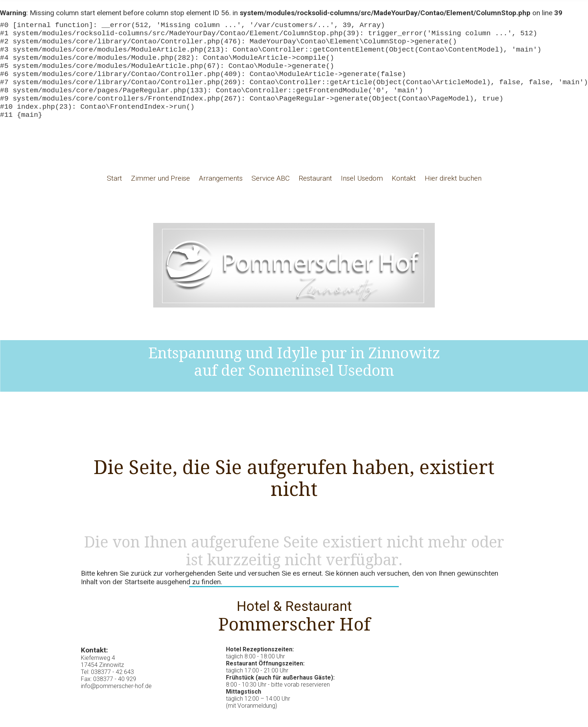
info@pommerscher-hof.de (116, 704)
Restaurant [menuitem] (315, 196)
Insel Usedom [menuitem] (362, 196)
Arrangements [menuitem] (221, 196)
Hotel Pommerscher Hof (294, 283)
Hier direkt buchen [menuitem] (453, 196)
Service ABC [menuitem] (271, 196)
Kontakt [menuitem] (404, 196)
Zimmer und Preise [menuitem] (160, 196)
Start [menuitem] (114, 196)
